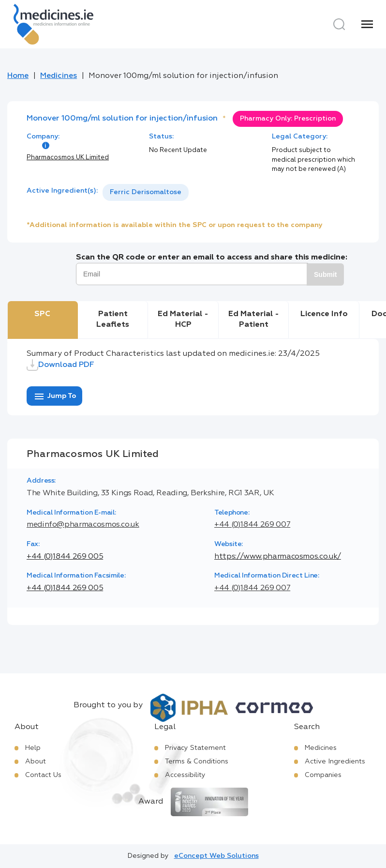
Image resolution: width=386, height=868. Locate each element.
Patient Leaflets (113, 320)
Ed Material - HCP (183, 320)
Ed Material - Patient (254, 320)
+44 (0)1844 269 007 (252, 525)
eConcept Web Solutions (216, 856)
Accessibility (185, 775)
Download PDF (60, 365)
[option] (146, 192)
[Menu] (367, 24)
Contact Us (43, 775)
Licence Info (324, 314)
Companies (323, 775)
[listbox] (146, 192)
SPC (42, 314)
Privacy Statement (195, 748)
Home (18, 76)
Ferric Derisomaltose (146, 192)
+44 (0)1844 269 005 (65, 557)
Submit (325, 274)
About (36, 761)
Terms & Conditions (197, 761)
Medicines (59, 76)
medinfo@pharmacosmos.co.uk (83, 525)
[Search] (339, 24)
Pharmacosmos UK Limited (68, 158)
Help (33, 748)
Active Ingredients (335, 761)
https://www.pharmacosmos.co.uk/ (278, 557)
